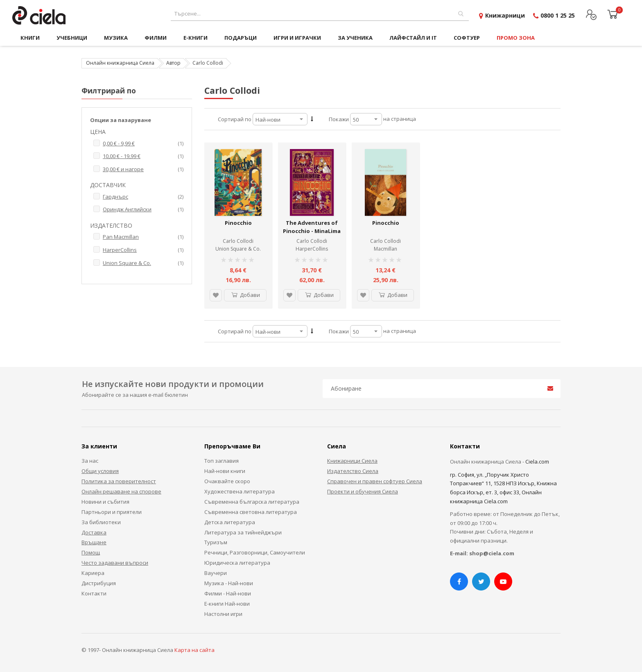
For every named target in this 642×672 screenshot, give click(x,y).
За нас (90, 461)
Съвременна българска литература (252, 502)
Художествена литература (240, 491)
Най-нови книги (225, 471)
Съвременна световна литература (251, 512)
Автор (173, 63)
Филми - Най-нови (228, 593)
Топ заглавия (222, 461)
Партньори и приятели (112, 512)
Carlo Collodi (238, 241)
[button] (216, 295)
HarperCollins (312, 249)
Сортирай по (235, 119)
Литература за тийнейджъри (243, 532)
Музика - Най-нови (229, 583)
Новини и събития (105, 502)
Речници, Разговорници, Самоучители (255, 552)
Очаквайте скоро (227, 481)
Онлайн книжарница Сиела (120, 63)
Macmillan (385, 249)
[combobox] (320, 14)
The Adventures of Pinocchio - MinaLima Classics (312, 231)
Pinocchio (238, 223)
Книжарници (505, 15)
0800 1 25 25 (558, 15)
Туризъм (216, 542)
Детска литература (230, 522)
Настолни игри (223, 614)
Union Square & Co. (238, 249)
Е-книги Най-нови (227, 604)
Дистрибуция (99, 583)
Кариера (93, 573)
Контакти (94, 593)
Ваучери (216, 573)
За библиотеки (101, 522)
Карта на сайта (194, 650)
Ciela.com (537, 462)
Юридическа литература (237, 563)
